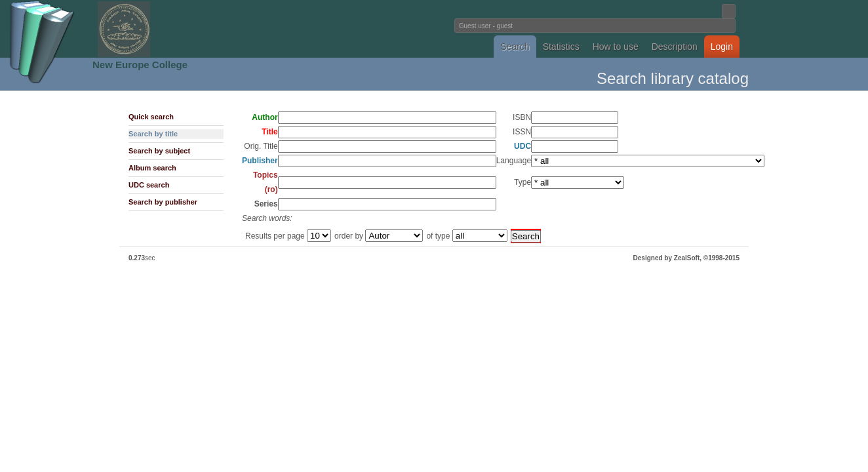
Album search (152, 168)
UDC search (149, 185)
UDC (523, 146)
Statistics (561, 47)
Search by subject (159, 151)
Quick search (151, 117)
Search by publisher (163, 202)
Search (515, 47)
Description (675, 47)
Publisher (260, 161)
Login (722, 47)
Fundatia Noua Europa (218, 29)
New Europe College (140, 65)
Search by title (153, 134)
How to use (616, 47)
